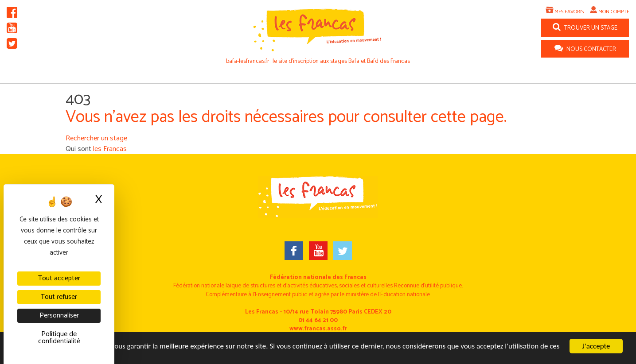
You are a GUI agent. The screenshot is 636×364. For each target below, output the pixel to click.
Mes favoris (569, 12)
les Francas (110, 149)
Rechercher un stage (96, 138)
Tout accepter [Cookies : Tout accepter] (59, 278)
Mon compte (614, 12)
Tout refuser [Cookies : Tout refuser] (59, 297)
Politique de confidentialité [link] (59, 338)
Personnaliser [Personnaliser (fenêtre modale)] (59, 316)
